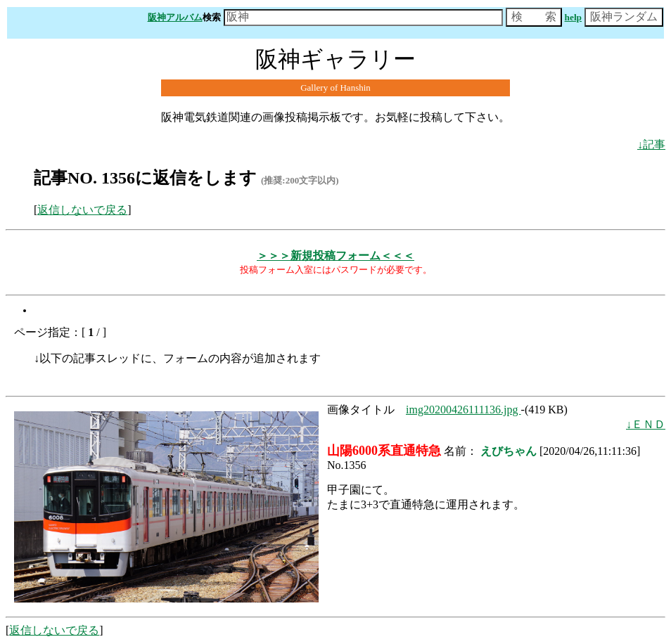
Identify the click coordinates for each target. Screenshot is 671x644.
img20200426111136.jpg (464, 410)
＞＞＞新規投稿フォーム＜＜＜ (335, 256)
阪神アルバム (175, 17)
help (573, 17)
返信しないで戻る (82, 210)
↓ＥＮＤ (646, 424)
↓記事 (651, 144)
